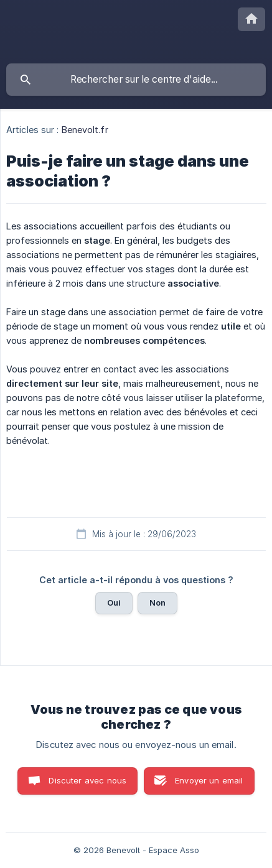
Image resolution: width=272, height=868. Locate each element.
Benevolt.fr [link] (85, 130)
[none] (251, 19)
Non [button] (157, 603)
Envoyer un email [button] (209, 780)
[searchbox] (136, 80)
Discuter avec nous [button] (87, 780)
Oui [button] (114, 603)
